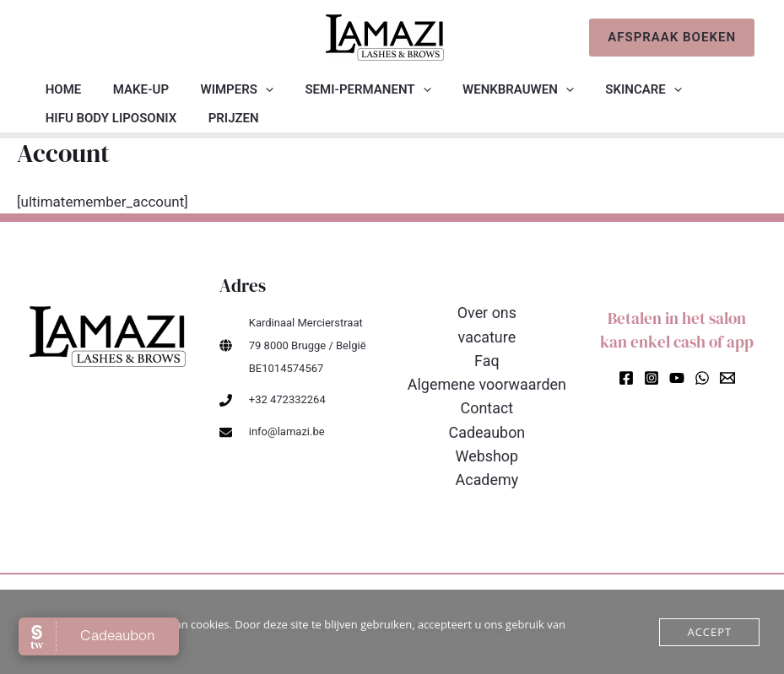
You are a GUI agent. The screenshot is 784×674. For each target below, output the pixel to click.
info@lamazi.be (287, 431)
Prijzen (224, 118)
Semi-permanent (346, 89)
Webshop (487, 451)
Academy (487, 474)
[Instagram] (652, 378)
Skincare (608, 89)
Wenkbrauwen (489, 89)
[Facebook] (626, 378)
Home (60, 89)
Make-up (132, 89)
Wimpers (221, 89)
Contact (487, 404)
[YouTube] (677, 378)
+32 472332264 (287, 399)
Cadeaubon (487, 428)
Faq (487, 359)
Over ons (487, 313)
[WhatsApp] (702, 378)
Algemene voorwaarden (487, 382)
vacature (487, 336)
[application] (249, 89)
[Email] (727, 378)
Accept (709, 632)
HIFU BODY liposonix (108, 118)
